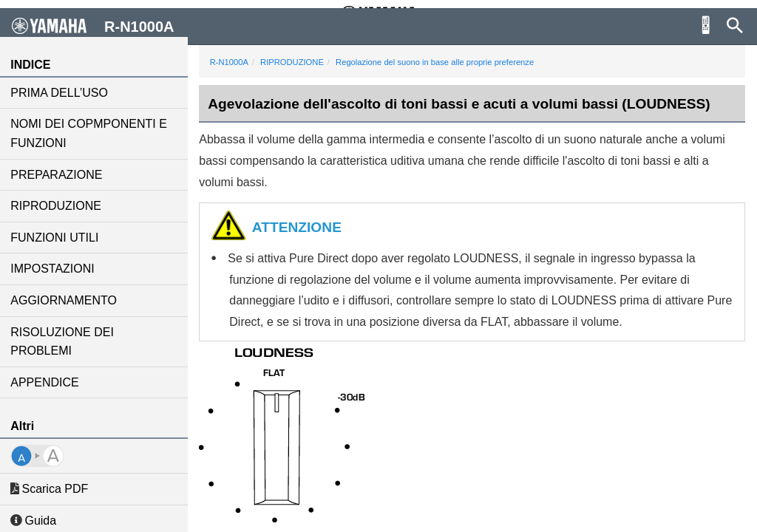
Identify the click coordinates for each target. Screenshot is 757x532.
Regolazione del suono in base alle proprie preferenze (436, 62)
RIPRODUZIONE (57, 206)
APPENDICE (46, 382)
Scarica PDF (51, 489)
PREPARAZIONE (58, 175)
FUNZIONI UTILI (56, 238)
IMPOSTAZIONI (54, 269)
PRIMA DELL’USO (61, 93)
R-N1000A (231, 62)
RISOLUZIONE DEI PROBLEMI (64, 342)
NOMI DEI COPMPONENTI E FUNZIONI (90, 133)
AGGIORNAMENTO (65, 300)
